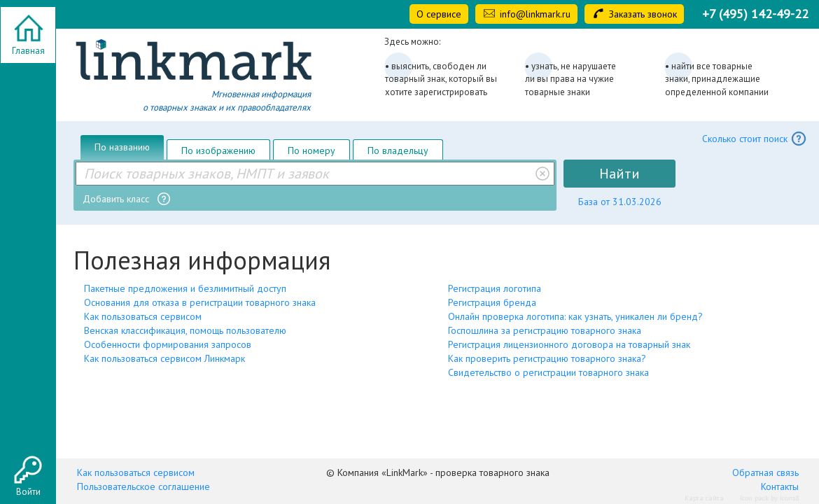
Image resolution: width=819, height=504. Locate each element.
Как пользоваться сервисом (143, 316)
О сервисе (439, 14)
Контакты (780, 486)
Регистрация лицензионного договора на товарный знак (569, 344)
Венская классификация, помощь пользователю (185, 330)
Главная (28, 51)
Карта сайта (704, 498)
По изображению (218, 150)
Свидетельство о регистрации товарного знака (548, 372)
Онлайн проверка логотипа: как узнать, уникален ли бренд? (575, 316)
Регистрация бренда (492, 302)
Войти (28, 492)
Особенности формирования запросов (168, 344)
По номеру (311, 150)
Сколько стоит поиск (755, 139)
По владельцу (398, 150)
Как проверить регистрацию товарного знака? (547, 358)
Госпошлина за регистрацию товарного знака (545, 330)
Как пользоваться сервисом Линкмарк (164, 358)
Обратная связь (765, 472)
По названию (122, 147)
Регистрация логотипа (495, 288)
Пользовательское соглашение (143, 486)
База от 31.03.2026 (620, 202)
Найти (619, 174)
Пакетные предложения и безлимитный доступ (185, 288)
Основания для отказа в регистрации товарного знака (200, 302)
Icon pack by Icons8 (769, 498)
